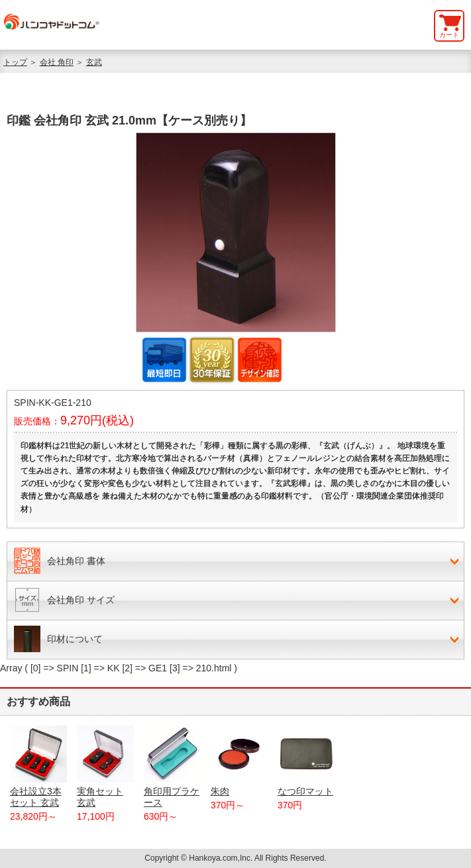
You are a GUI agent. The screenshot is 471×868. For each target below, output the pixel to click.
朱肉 (239, 761)
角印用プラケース (172, 767)
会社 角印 (57, 62)
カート (449, 35)
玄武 (94, 62)
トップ (15, 62)
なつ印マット (306, 761)
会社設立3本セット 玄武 (38, 767)
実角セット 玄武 (105, 767)
